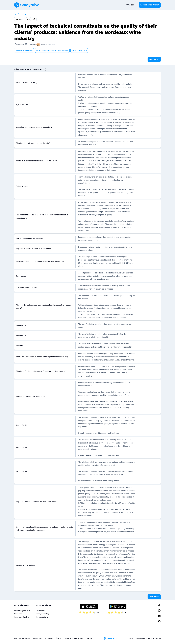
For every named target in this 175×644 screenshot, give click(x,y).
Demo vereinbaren (42, 617)
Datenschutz (38, 638)
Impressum (49, 638)
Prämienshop (19, 614)
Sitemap (89, 638)
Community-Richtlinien (22, 617)
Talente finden (41, 611)
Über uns (59, 638)
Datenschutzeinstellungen (74, 638)
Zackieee (44, 45)
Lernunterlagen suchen (22, 611)
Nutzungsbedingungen (22, 638)
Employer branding (42, 614)
